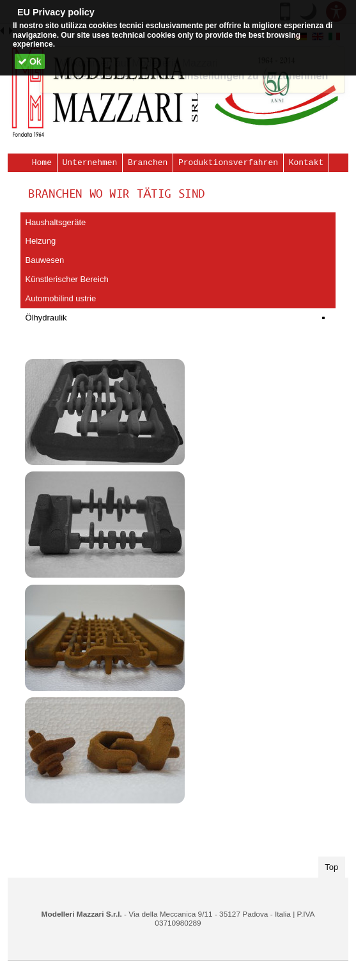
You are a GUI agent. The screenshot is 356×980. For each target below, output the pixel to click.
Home (42, 162)
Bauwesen (45, 260)
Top (335, 866)
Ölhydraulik (46, 318)
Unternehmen (90, 162)
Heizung (41, 241)
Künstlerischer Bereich (67, 279)
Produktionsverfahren (228, 162)
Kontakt (306, 162)
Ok (30, 61)
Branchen (148, 162)
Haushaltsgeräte (56, 222)
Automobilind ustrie (61, 298)
